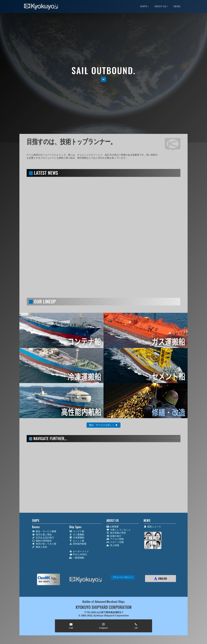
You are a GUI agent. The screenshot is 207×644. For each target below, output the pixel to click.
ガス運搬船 (77, 535)
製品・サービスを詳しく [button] (103, 425)
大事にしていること (119, 530)
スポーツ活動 (115, 542)
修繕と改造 (40, 547)
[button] (103, 79)
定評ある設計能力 (43, 538)
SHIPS (144, 6)
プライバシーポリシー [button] (123, 577)
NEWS (177, 6)
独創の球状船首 (42, 541)
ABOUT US (160, 6)
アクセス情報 (115, 539)
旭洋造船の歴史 (116, 533)
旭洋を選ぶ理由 (42, 535)
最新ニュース (152, 527)
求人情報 (113, 545)
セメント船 (77, 541)
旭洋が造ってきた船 (44, 544)
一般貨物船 (77, 558)
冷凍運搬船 (77, 538)
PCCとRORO (78, 555)
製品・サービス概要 (44, 531)
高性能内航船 (78, 544)
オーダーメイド (79, 552)
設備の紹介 (114, 536)
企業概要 (113, 527)
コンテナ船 (77, 531)
